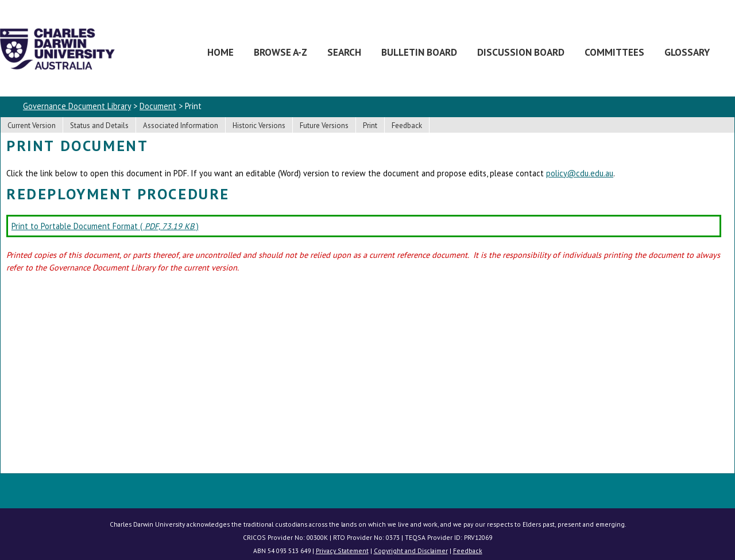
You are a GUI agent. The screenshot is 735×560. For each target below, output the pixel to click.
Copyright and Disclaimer (411, 551)
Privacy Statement (342, 551)
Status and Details (99, 125)
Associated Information (181, 125)
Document (158, 106)
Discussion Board (521, 52)
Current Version (32, 125)
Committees (614, 52)
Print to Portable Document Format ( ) (105, 226)
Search (344, 52)
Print (370, 125)
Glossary (687, 52)
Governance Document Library (77, 106)
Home (220, 52)
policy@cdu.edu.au (580, 173)
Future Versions (324, 125)
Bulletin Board (419, 52)
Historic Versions (259, 125)
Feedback (407, 125)
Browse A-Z (281, 52)
